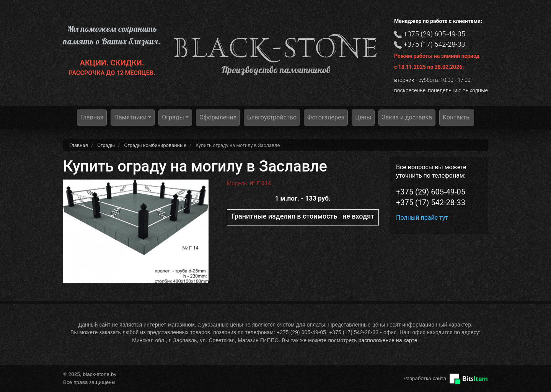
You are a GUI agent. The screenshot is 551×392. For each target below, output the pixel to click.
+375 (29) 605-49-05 (434, 34)
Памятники (130, 117)
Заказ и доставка (407, 117)
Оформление (218, 117)
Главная (92, 117)
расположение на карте (388, 341)
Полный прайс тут (422, 218)
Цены (363, 117)
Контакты (457, 117)
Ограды (173, 117)
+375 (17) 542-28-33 (434, 44)
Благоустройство (272, 117)
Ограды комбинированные (155, 145)
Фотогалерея (326, 117)
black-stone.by (276, 48)
